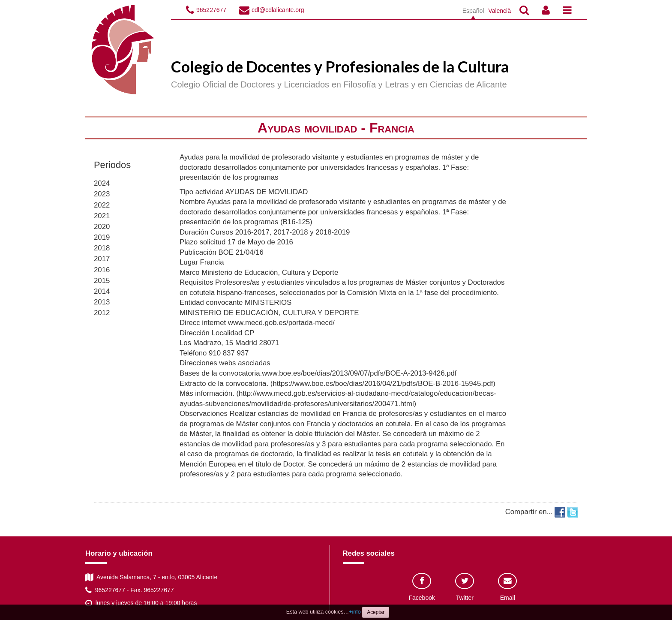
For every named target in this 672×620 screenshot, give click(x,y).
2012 (102, 313)
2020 (102, 227)
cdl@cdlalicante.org (278, 10)
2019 (102, 237)
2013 (102, 302)
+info (355, 612)
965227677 (211, 10)
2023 (102, 194)
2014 (102, 291)
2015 (102, 281)
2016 (102, 270)
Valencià (499, 11)
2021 (102, 216)
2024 (102, 183)
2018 (102, 248)
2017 (102, 259)
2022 (102, 205)
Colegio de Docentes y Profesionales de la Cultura (340, 66)
